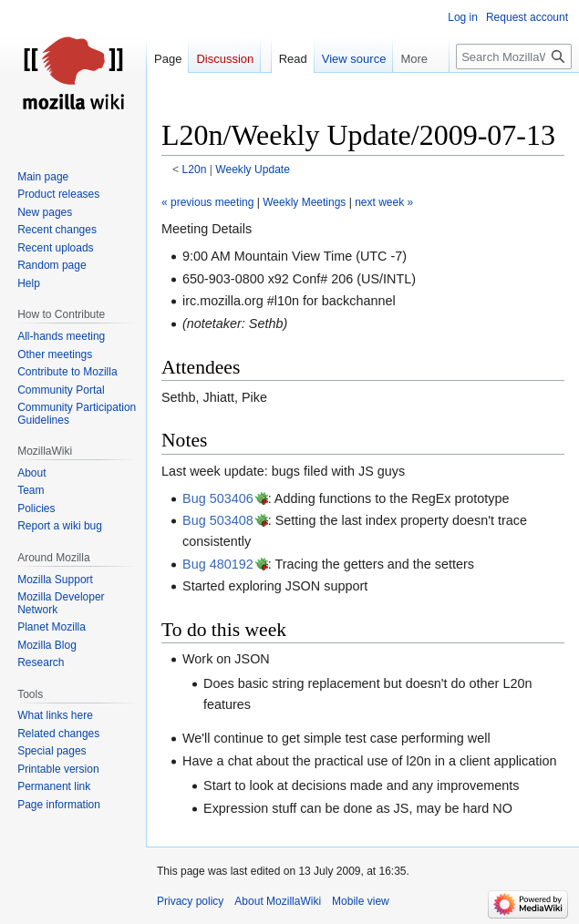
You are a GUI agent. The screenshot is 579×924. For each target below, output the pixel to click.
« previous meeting (207, 202)
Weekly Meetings (304, 202)
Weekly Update (253, 169)
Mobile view (361, 901)
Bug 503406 (218, 498)
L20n (195, 169)
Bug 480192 (218, 564)
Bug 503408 (218, 520)
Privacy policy (190, 901)
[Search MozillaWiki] (514, 56)
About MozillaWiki (278, 901)
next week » (384, 202)
